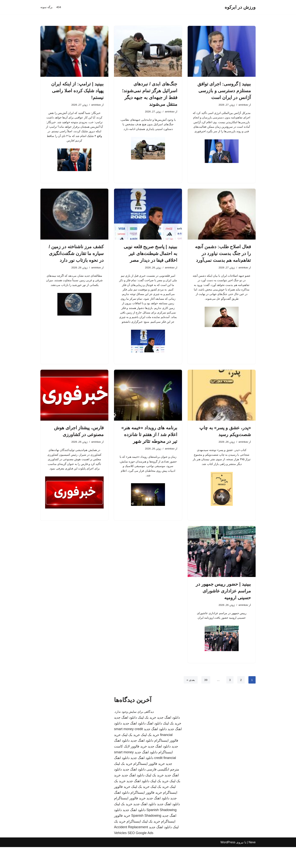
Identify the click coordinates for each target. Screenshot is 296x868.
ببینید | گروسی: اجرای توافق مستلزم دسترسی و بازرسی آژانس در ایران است (224, 91)
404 (60, 7)
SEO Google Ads (140, 854)
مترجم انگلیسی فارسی (163, 790)
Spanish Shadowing (161, 831)
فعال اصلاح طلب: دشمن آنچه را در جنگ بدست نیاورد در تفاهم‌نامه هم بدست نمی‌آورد (223, 258)
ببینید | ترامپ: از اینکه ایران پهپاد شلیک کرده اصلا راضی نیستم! (77, 91)
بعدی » (190, 701)
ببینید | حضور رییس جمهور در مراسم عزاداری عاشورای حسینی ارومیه (223, 610)
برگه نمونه (47, 7)
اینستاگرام (134, 842)
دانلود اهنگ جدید (168, 738)
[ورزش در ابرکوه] (240, 7)
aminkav (243, 105)
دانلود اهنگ (154, 744)
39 (205, 701)
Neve (252, 863)
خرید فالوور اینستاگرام (149, 785)
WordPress (228, 863)
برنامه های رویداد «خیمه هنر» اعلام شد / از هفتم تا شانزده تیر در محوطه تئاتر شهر (149, 451)
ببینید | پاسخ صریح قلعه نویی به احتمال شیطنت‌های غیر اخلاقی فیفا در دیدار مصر (150, 258)
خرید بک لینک (147, 738)
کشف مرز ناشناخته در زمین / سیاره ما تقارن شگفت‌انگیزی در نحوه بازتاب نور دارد (76, 258)
